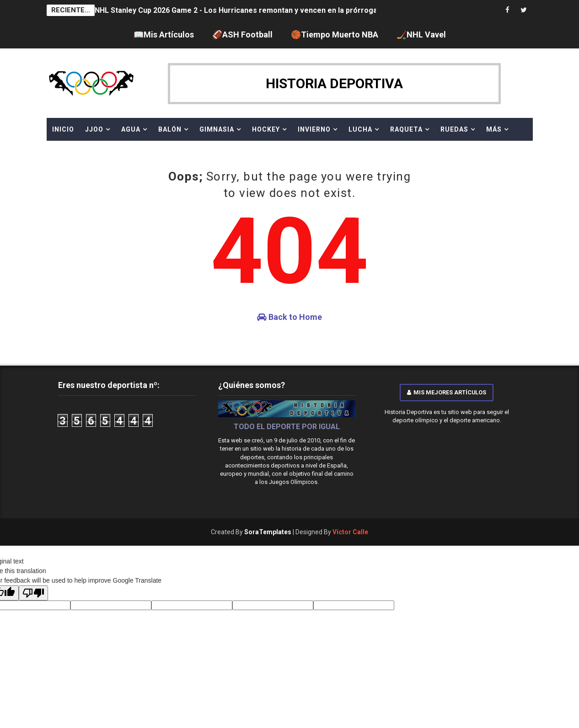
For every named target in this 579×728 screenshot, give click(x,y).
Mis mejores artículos (447, 392)
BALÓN (170, 129)
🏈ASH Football (242, 35)
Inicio (63, 129)
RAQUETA (406, 129)
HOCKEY (266, 129)
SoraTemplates (268, 532)
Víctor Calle (350, 532)
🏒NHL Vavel (421, 35)
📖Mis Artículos (164, 35)
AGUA (131, 129)
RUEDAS (454, 129)
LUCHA (360, 129)
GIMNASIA (217, 129)
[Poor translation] (33, 593)
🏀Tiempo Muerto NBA (335, 35)
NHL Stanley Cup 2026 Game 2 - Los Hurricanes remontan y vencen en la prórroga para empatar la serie (274, 10)
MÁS (494, 129)
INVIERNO (314, 129)
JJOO (94, 129)
